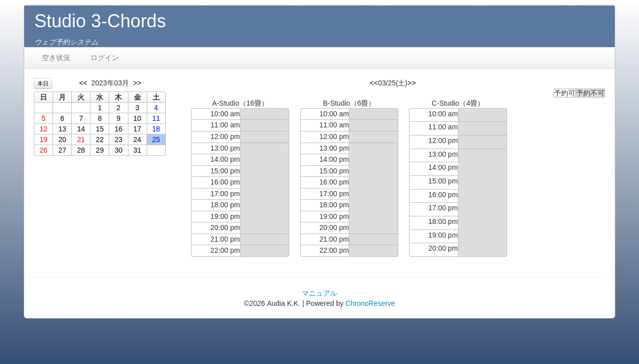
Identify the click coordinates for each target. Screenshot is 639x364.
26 (43, 150)
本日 (43, 83)
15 (100, 129)
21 (81, 140)
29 (100, 150)
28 (81, 150)
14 (81, 129)
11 (156, 118)
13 (62, 129)
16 (119, 129)
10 (138, 118)
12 (43, 129)
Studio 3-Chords (100, 21)
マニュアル (319, 293)
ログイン (105, 58)
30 (119, 150)
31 (138, 150)
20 (62, 140)
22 (100, 140)
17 (138, 129)
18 (156, 129)
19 (43, 140)
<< (83, 83)
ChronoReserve (370, 303)
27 (62, 150)
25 (156, 140)
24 (138, 140)
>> (137, 83)
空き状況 (56, 58)
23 (119, 140)
